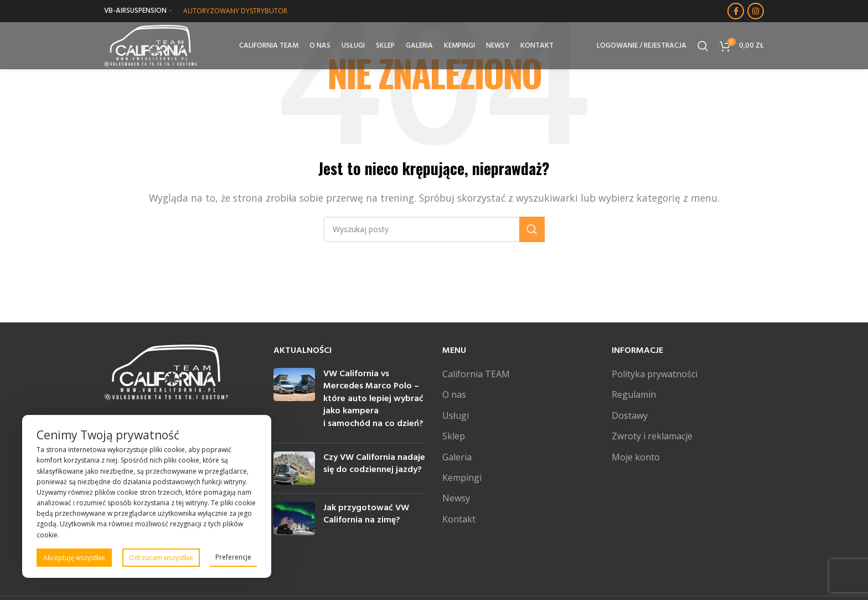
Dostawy (630, 416)
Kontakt (459, 519)
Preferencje (233, 557)
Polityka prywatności (655, 374)
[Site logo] (153, 46)
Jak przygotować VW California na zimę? (366, 514)
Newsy (456, 498)
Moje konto (636, 457)
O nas (454, 394)
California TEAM (476, 374)
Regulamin (634, 394)
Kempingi (462, 478)
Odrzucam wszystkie (161, 558)
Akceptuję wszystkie (74, 558)
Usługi (456, 416)
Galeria (457, 457)
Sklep (454, 436)
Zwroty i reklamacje (652, 436)
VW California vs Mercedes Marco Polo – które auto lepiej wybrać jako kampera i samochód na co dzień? (373, 399)
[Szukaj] (703, 47)
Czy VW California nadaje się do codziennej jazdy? (374, 464)
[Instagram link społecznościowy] (756, 11)
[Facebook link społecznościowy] (736, 11)
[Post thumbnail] (294, 401)
